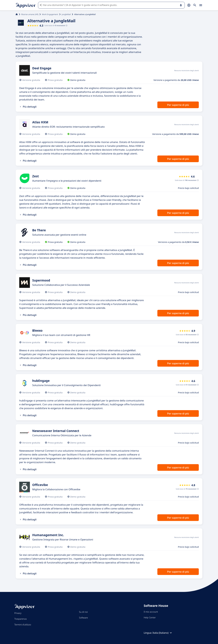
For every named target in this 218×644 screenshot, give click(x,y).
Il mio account (151, 612)
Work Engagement (50, 14)
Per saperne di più (178, 105)
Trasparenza (20, 619)
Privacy (18, 613)
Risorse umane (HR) (30, 14)
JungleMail (66, 14)
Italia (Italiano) (163, 633)
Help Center (150, 617)
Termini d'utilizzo (23, 625)
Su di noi (83, 612)
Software (83, 618)
